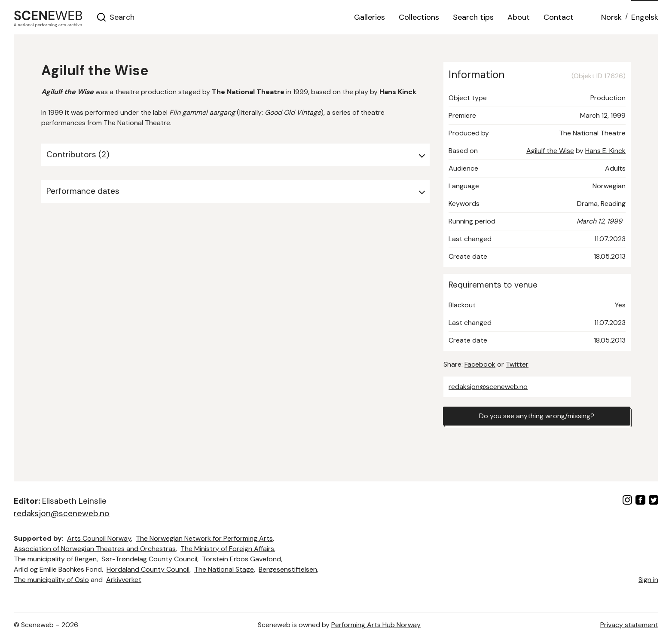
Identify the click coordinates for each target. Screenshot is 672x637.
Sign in (648, 580)
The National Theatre (592, 133)
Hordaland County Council (148, 569)
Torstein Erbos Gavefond (241, 559)
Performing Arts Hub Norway (376, 625)
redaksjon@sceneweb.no (488, 387)
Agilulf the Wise (550, 151)
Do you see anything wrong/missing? (537, 416)
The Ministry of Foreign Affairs (227, 549)
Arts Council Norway (99, 538)
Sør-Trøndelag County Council (149, 559)
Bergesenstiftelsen (288, 569)
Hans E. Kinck (605, 151)
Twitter (517, 364)
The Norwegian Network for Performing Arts (204, 538)
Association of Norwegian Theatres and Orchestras (95, 549)
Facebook (480, 364)
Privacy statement (629, 625)
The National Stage (224, 569)
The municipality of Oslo (51, 580)
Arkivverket (124, 580)
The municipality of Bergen (55, 559)
